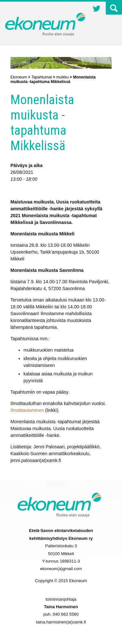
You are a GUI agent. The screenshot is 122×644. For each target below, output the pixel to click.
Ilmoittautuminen (27, 410)
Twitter (97, 9)
